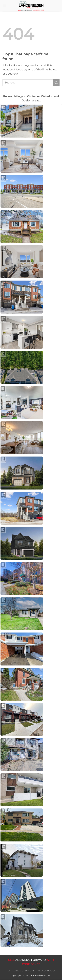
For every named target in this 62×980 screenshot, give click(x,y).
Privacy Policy (46, 971)
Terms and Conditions (20, 971)
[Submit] (56, 83)
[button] (4, 6)
